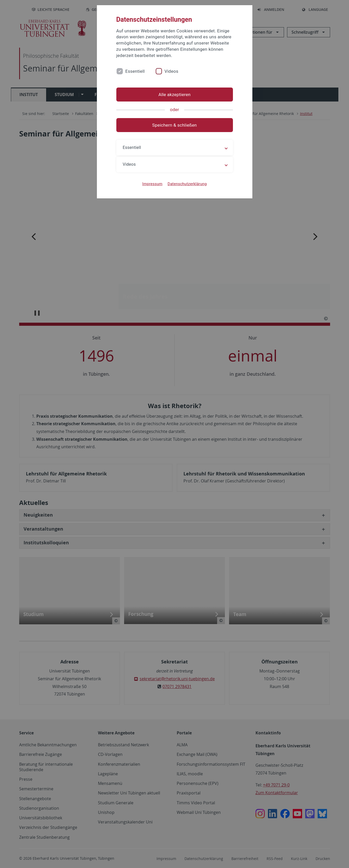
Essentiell (135, 71)
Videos (172, 71)
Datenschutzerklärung (187, 184)
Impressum (152, 184)
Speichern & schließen (174, 125)
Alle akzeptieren (174, 95)
